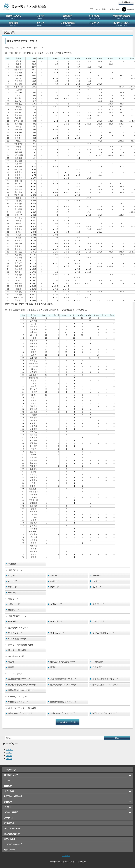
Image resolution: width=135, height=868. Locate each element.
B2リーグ (12, 581)
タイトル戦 (94, 17)
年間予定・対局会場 (122, 17)
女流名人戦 (97, 667)
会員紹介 (67, 17)
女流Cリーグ (98, 604)
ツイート (66, 856)
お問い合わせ (115, 9)
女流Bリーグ (56, 604)
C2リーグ (97, 581)
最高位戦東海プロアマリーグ (105, 679)
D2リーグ (97, 587)
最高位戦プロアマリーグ (19, 679)
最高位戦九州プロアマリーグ (21, 690)
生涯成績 (12, 564)
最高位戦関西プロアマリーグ (63, 679)
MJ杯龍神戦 (98, 662)
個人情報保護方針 (12, 834)
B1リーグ (97, 576)
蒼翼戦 (53, 667)
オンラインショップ (122, 24)
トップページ (10, 770)
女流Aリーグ (14, 604)
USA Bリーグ (56, 621)
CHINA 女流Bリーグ (17, 639)
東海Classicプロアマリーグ (20, 713)
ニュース (40, 17)
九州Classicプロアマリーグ (62, 713)
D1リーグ (55, 587)
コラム (9, 753)
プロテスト (94, 24)
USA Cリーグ (98, 621)
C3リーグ (12, 587)
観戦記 (9, 759)
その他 (9, 756)
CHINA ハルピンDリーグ (103, 633)
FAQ (98, 9)
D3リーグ (12, 593)
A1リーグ (12, 576)
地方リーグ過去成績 (17, 650)
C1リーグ (55, 581)
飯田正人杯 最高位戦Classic (63, 662)
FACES (10, 750)
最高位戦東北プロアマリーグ (105, 685)
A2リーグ (55, 576)
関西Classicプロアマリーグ (105, 713)
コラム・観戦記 (67, 24)
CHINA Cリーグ (15, 633)
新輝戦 (11, 667)
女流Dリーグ (14, 610)
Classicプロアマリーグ (18, 702)
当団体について (13, 17)
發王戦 (11, 662)
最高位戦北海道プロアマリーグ (22, 685)
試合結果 (13, 24)
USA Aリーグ (14, 621)
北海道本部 (126, 2)
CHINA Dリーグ (57, 633)
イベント (40, 24)
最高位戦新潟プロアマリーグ (63, 685)
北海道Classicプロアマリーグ (63, 702)
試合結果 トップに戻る (68, 722)
